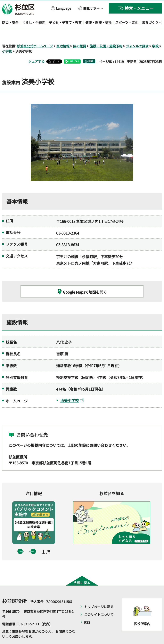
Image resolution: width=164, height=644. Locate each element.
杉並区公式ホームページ (35, 34)
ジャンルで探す (137, 34)
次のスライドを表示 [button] (33, 539)
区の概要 (80, 34)
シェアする (36, 49)
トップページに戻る (99, 595)
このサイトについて (99, 603)
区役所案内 (142, 612)
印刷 (91, 50)
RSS (87, 610)
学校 (155, 34)
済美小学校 (72, 388)
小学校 (7, 39)
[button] (61, 8)
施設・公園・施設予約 (106, 34)
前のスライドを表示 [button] (20, 539)
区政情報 (63, 34)
